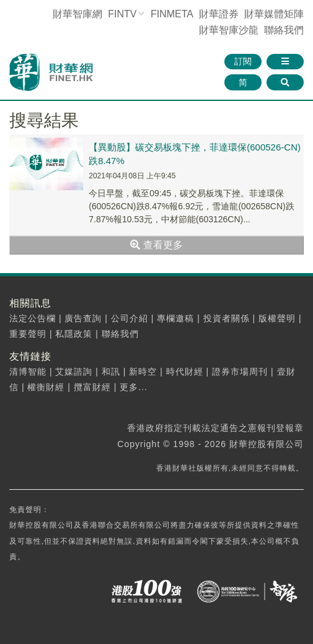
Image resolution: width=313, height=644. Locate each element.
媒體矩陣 (274, 14)
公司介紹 (130, 318)
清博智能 (28, 372)
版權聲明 (277, 318)
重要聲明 (28, 334)
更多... (134, 387)
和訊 (111, 372)
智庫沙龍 (229, 30)
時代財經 (185, 372)
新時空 (143, 372)
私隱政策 (74, 334)
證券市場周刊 (240, 372)
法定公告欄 (33, 318)
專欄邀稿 (175, 318)
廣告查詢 (83, 318)
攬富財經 (92, 387)
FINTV (122, 14)
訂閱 (243, 61)
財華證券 (219, 14)
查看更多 (156, 245)
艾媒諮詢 (74, 372)
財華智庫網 (77, 14)
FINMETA (172, 14)
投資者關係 (227, 318)
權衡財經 (46, 387)
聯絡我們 (284, 30)
